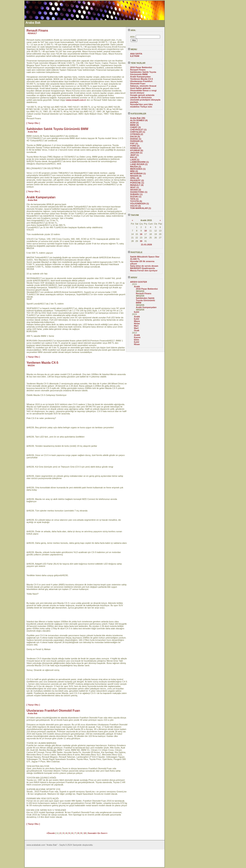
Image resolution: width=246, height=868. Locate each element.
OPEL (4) (135, 178)
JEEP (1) (134, 155)
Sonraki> (93, 833)
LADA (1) (135, 160)
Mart (136, 326)
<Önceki (51, 833)
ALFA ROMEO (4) (139, 120)
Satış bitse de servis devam (144, 266)
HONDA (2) (136, 148)
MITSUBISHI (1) (138, 173)
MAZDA (31, 366)
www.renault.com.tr (76, 100)
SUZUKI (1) (136, 197)
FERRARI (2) (137, 141)
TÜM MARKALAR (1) (141, 208)
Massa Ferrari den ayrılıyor (144, 271)
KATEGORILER (137, 114)
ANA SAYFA (136, 54)
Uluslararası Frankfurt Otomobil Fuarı (141, 82)
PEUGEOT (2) (137, 180)
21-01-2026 (146, 245)
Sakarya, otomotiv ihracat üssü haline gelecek (143, 87)
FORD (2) (135, 146)
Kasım (137, 337)
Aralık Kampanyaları (140, 77)
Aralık (137, 287)
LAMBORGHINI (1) (139, 162)
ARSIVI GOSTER (139, 282)
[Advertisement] (12, 58)
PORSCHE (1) (137, 183)
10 (145, 231)
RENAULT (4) (137, 185)
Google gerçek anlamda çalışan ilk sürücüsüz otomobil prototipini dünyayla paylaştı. (145, 99)
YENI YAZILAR (137, 63)
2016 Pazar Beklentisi (141, 67)
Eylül (137, 312)
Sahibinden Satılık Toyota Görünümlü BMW (143, 73)
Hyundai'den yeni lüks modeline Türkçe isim (141, 106)
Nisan (137, 323)
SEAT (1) (135, 187)
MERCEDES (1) (138, 169)
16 (141, 234)
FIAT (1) (134, 143)
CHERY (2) (135, 127)
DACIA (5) (135, 137)
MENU (133, 49)
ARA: (132, 30)
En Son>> (103, 833)
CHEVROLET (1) (138, 130)
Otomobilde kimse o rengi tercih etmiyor (143, 92)
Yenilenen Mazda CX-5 (141, 79)
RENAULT (32, 33)
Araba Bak (32, 132)
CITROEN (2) (137, 134)
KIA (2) (134, 157)
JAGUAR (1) (136, 153)
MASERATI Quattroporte (143, 268)
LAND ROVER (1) (139, 164)
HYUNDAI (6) (137, 150)
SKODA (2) (136, 190)
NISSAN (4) (136, 176)
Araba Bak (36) (138, 118)
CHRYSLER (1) (138, 132)
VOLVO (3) (135, 206)
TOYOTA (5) (136, 201)
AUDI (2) (134, 123)
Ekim (137, 340)
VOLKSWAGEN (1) (140, 204)
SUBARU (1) (136, 194)
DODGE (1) (136, 139)
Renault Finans (138, 70)
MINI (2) (134, 171)
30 (141, 241)
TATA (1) (134, 199)
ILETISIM (135, 56)
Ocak (137, 330)
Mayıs (137, 321)
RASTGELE (135, 252)
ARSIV (133, 277)
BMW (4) (134, 125)
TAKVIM (133, 215)
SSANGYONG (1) (139, 192)
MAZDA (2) (136, 167)
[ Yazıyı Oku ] (33, 123)
